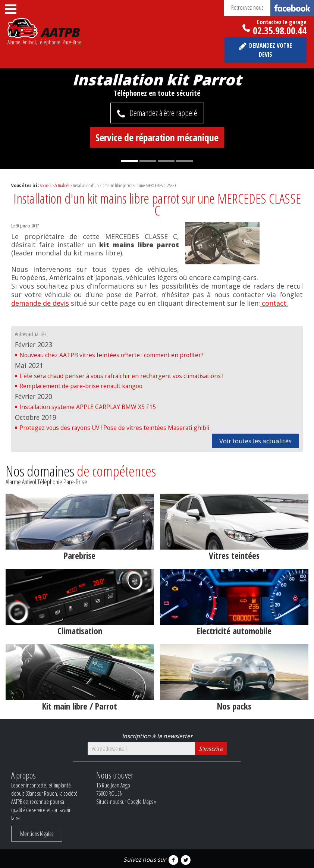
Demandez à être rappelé (163, 113)
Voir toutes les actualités (255, 441)
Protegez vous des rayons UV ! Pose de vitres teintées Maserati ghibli (114, 428)
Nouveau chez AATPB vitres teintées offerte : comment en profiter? (112, 355)
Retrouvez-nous (273, 8)
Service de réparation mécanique (157, 137)
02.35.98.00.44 (280, 29)
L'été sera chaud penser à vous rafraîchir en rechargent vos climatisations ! (121, 376)
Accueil (45, 185)
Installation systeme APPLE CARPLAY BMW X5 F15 (88, 407)
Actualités (62, 185)
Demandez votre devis (271, 50)
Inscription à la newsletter (157, 736)
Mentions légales (37, 834)
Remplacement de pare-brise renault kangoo (81, 386)
